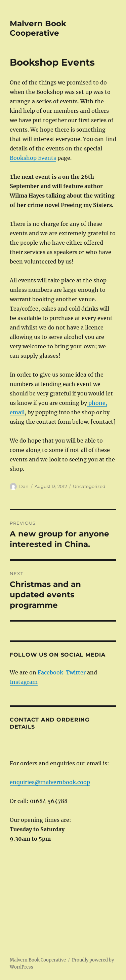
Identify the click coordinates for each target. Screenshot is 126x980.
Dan (24, 486)
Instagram (24, 682)
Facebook (50, 672)
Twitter (76, 672)
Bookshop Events (33, 158)
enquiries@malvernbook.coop (50, 782)
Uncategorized (89, 486)
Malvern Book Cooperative (38, 28)
